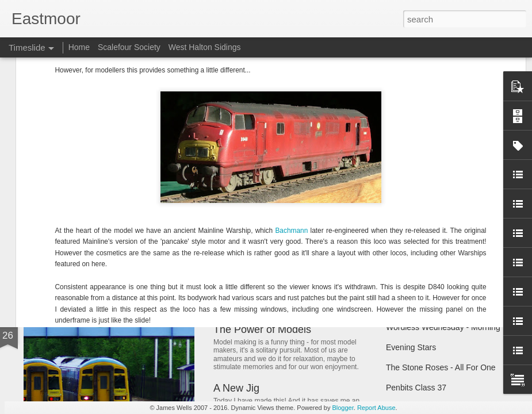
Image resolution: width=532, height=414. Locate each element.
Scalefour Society (129, 47)
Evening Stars (411, 347)
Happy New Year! (77, 267)
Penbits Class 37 (416, 388)
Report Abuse (376, 408)
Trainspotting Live (418, 246)
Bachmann (292, 76)
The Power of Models (262, 329)
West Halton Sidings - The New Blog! (298, 229)
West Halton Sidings (205, 47)
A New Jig (236, 388)
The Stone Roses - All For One (441, 367)
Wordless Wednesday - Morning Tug (451, 327)
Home (79, 47)
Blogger (342, 408)
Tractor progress (415, 225)
